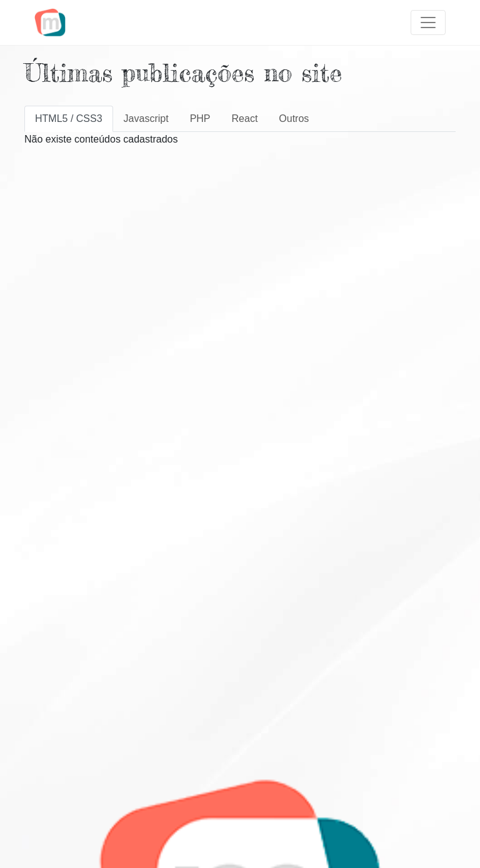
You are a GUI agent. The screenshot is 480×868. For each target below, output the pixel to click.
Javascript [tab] (146, 119)
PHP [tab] (200, 119)
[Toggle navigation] (428, 23)
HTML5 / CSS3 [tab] (69, 119)
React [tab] (245, 119)
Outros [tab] (294, 119)
